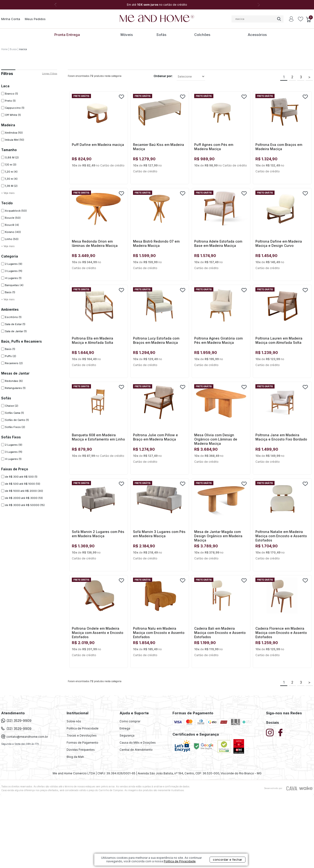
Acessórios (257, 35)
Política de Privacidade (83, 728)
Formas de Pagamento (82, 743)
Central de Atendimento (136, 750)
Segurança (127, 735)
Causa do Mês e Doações (138, 743)
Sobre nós (74, 721)
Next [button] (259, 5)
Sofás (161, 35)
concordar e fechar (228, 859)
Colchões (202, 35)
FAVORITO (121, 97)
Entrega (125, 728)
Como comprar (130, 721)
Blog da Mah (75, 757)
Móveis (127, 35)
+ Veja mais (8, 193)
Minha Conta (11, 19)
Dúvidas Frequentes (81, 750)
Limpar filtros (50, 73)
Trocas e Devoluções (82, 735)
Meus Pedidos (35, 19)
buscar (279, 19)
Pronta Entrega (67, 35)
